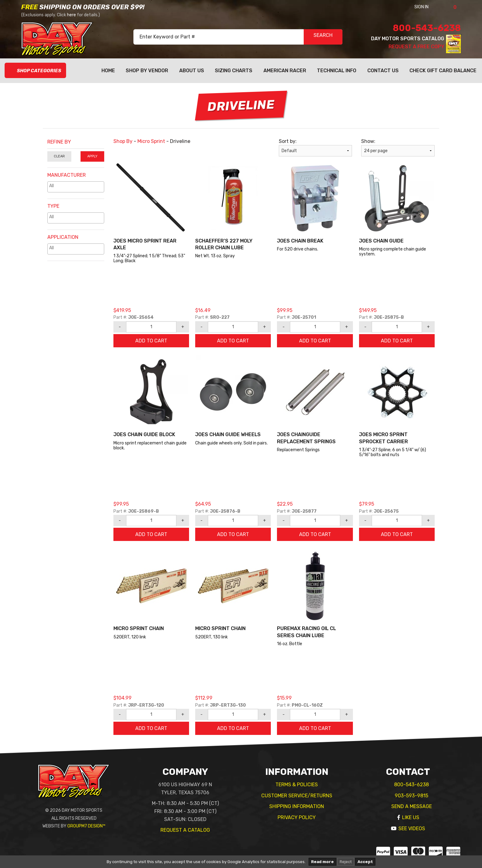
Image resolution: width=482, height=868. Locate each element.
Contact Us (383, 71)
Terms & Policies (297, 785)
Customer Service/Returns (297, 796)
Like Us (411, 817)
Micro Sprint (151, 141)
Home (108, 71)
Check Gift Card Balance (443, 71)
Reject (346, 862)
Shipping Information (297, 806)
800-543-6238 (427, 28)
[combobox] (76, 187)
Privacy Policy (297, 817)
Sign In (430, 7)
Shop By (123, 141)
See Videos (412, 829)
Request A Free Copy (416, 47)
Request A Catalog (185, 830)
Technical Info (337, 71)
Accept (365, 862)
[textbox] (77, 186)
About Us (192, 71)
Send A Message (412, 806)
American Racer (285, 71)
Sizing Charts (234, 71)
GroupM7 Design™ (86, 826)
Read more (322, 862)
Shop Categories (36, 71)
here (71, 15)
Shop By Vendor (147, 71)
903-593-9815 (411, 796)
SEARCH (323, 37)
